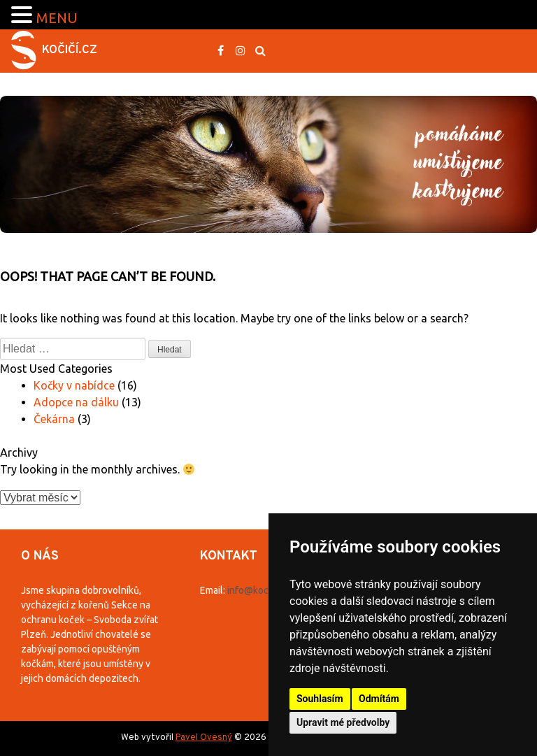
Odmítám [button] (379, 699)
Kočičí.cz (70, 50)
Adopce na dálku (76, 402)
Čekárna (54, 419)
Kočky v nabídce (74, 385)
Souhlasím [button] (320, 699)
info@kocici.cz (259, 590)
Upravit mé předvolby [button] (343, 722)
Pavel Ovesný (204, 738)
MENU (57, 18)
